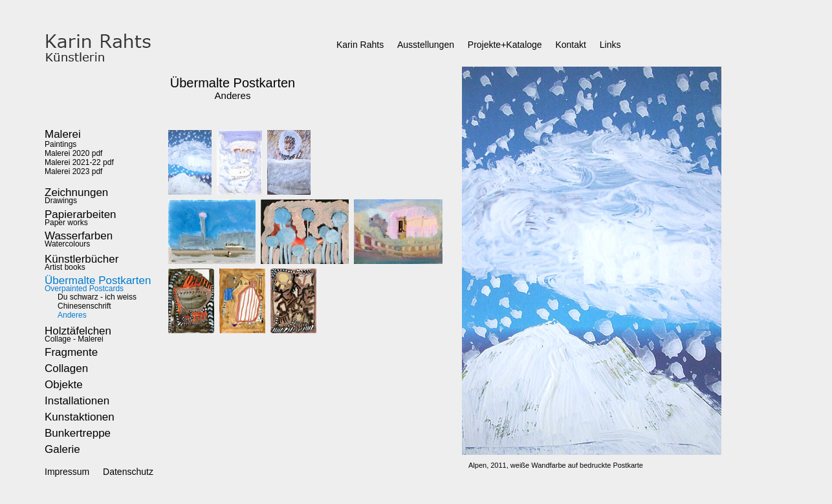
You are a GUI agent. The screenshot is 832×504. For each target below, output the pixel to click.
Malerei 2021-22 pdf (79, 162)
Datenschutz (128, 472)
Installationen (77, 401)
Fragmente (71, 352)
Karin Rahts (360, 45)
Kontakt (570, 45)
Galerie (62, 449)
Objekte (64, 385)
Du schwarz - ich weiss (97, 297)
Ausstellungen (426, 45)
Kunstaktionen (80, 417)
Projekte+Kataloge (505, 45)
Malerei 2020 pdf (73, 153)
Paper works (81, 219)
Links (610, 45)
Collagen (66, 368)
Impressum (67, 472)
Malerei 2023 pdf (73, 171)
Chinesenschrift (84, 306)
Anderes (72, 315)
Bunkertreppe (78, 433)
